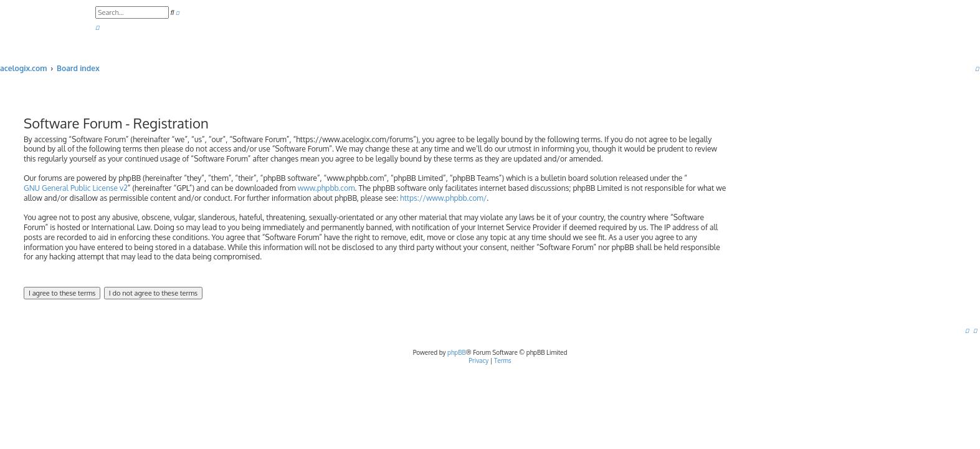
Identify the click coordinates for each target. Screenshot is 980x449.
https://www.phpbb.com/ (443, 198)
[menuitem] (97, 28)
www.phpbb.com (326, 188)
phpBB (457, 352)
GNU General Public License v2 (76, 188)
